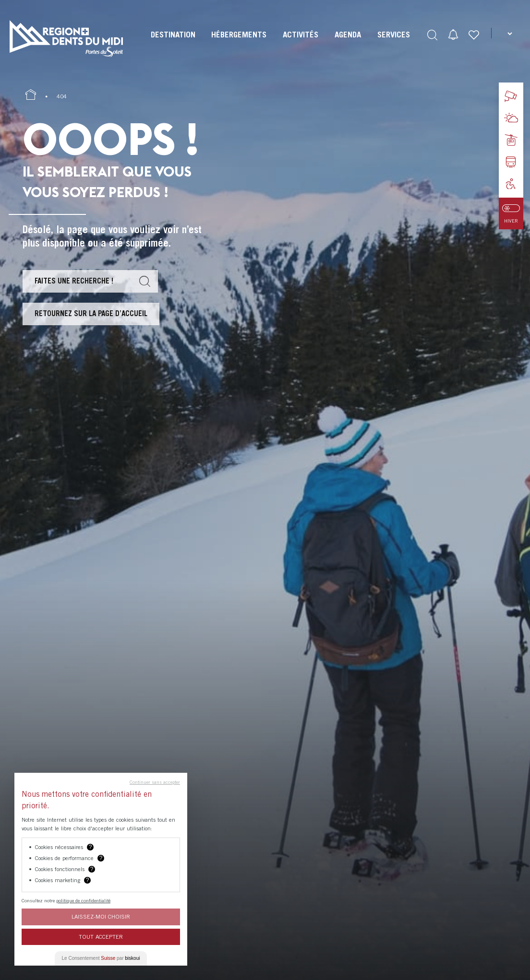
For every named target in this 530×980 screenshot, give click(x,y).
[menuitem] (173, 43)
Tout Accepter (101, 937)
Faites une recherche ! (74, 281)
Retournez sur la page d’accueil (91, 313)
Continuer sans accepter (155, 782)
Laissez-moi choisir (101, 916)
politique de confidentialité (83, 900)
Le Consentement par (101, 958)
